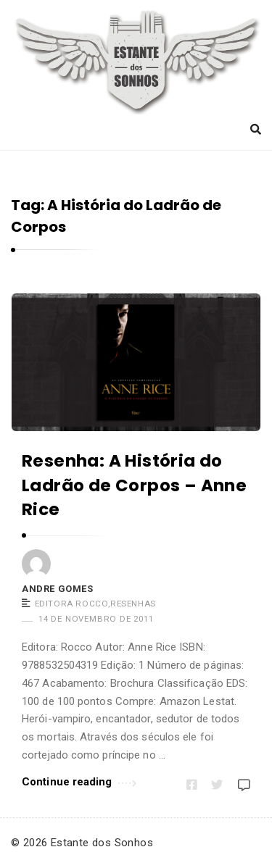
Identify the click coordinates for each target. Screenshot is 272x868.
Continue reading (79, 781)
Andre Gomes (58, 589)
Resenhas (133, 604)
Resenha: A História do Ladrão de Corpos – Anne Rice (134, 485)
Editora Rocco (72, 604)
